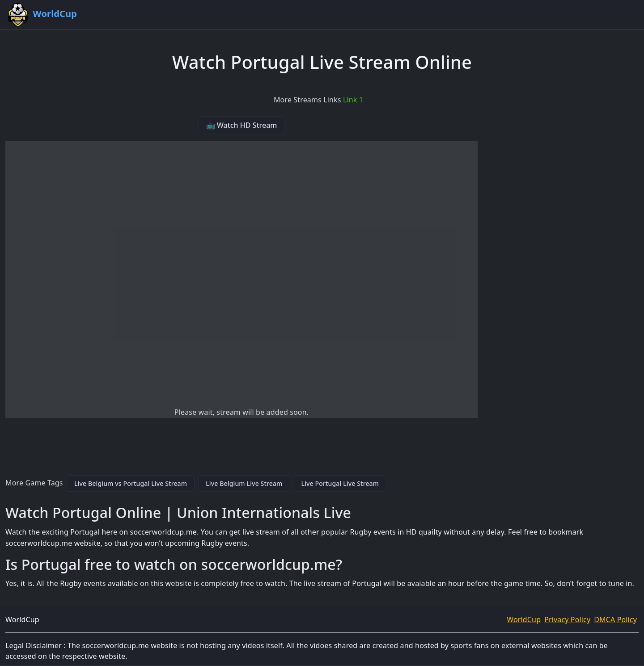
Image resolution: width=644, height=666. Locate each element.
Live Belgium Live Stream (244, 483)
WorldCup (524, 620)
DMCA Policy (615, 620)
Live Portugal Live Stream (340, 483)
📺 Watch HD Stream (242, 125)
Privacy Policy (567, 620)
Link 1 (353, 100)
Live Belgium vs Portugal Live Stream (131, 483)
